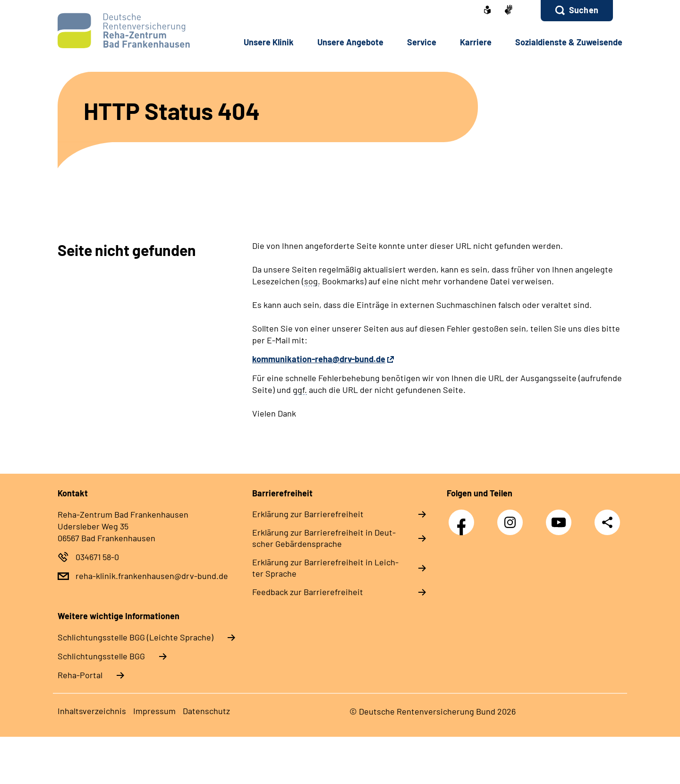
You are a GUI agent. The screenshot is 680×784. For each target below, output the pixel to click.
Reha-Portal (80, 675)
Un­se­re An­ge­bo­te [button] (350, 42)
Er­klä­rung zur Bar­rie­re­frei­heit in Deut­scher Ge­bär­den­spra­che (324, 538)
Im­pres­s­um (154, 711)
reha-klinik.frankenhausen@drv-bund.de (152, 576)
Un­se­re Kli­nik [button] (269, 42)
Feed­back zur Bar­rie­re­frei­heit (308, 592)
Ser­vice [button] (422, 42)
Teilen (607, 522)
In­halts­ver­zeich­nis (92, 711)
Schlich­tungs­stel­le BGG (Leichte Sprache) (136, 637)
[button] (577, 11)
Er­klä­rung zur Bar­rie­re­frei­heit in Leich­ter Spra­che (325, 568)
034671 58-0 (97, 557)
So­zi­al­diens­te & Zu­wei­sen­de (569, 42)
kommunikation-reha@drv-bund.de (319, 359)
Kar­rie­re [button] (476, 42)
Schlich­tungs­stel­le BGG (101, 656)
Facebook (464, 517)
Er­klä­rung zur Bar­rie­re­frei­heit (308, 514)
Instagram (512, 517)
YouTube (561, 517)
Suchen (584, 10)
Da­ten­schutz (206, 711)
